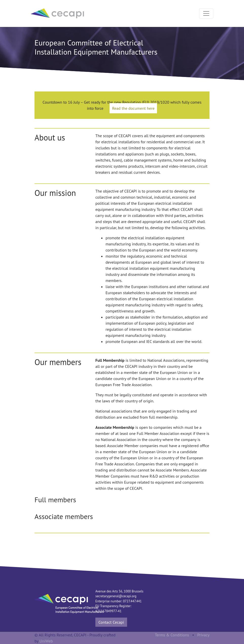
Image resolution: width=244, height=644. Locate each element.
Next (217, 509)
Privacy (203, 635)
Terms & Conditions (172, 635)
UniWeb (46, 641)
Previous (27, 509)
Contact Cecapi (111, 622)
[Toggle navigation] (206, 13)
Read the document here (133, 108)
